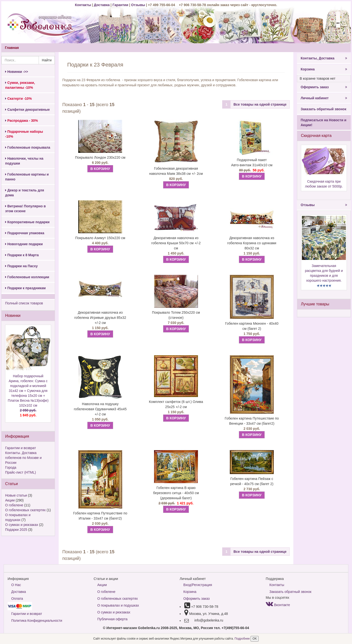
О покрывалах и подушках (118, 605)
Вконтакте (278, 605)
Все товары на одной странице (260, 104)
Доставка (102, 5)
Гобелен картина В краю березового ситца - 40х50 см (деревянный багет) (176, 493)
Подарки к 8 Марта (22, 255)
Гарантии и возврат (21, 448)
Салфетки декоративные (27, 110)
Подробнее (243, 639)
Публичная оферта (112, 619)
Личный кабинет (324, 98)
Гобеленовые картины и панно (27, 177)
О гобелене (14, 505)
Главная (12, 48)
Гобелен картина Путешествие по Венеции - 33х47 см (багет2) (252, 421)
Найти (47, 60)
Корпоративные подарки (27, 222)
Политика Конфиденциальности (37, 621)
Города (11, 467)
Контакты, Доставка (324, 58)
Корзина (324, 69)
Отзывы (138, 5)
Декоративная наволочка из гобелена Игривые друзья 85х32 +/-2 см (100, 318)
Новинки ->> (17, 72)
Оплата (17, 599)
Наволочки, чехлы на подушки (24, 161)
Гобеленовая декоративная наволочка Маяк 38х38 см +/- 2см (176, 171)
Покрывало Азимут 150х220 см (100, 238)
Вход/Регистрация (198, 585)
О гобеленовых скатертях (25, 510)
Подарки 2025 (16, 530)
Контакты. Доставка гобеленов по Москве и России (23, 458)
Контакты (83, 5)
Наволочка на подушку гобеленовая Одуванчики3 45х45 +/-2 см (100, 409)
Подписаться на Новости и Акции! (324, 122)
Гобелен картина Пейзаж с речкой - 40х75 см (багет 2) (252, 481)
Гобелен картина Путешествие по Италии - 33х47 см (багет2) (100, 516)
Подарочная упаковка (25, 233)
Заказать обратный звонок (324, 109)
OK (255, 639)
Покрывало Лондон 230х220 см (100, 157)
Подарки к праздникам (25, 288)
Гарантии (120, 5)
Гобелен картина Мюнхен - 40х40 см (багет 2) (252, 326)
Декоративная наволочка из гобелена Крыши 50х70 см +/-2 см (176, 243)
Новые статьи (16, 495)
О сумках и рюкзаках (22, 525)
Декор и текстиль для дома (25, 193)
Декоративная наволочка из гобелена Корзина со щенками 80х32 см (252, 243)
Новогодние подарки (24, 244)
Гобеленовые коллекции (27, 277)
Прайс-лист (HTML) (21, 472)
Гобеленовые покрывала (28, 147)
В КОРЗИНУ (100, 169)
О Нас (16, 585)
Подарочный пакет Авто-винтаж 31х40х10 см (252, 162)
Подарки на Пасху (21, 266)
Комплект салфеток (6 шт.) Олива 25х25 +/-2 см (176, 404)
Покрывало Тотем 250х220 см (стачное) (176, 315)
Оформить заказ (324, 87)
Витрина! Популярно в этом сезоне (25, 209)
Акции (10, 500)
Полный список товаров (24, 303)
